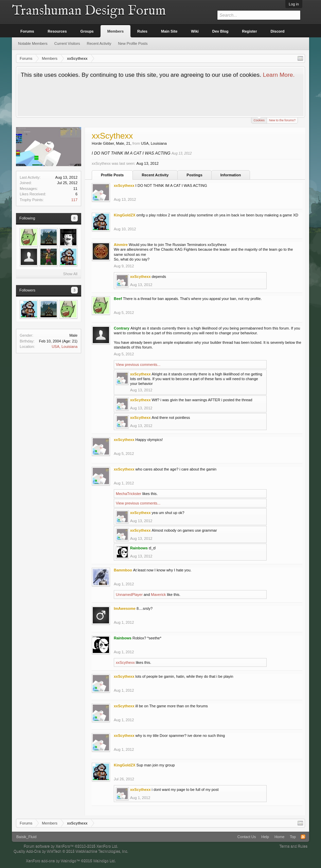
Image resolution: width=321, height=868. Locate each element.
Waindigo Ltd (104, 861)
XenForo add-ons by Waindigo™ (53, 861)
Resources (57, 31)
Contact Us (247, 837)
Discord (278, 31)
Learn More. (279, 75)
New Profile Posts (133, 43)
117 (74, 200)
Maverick (158, 595)
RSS (303, 837)
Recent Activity (155, 175)
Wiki (195, 31)
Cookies (259, 120)
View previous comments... (138, 365)
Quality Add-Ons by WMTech (71, 851)
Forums (27, 31)
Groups (87, 31)
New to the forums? (282, 120)
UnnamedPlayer (129, 595)
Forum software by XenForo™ (71, 846)
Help (265, 837)
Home (279, 837)
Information (231, 175)
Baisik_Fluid (26, 837)
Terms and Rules (293, 846)
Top (293, 837)
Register (250, 31)
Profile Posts (112, 175)
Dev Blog (220, 31)
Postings (194, 175)
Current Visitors (67, 43)
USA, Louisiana (65, 347)
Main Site (169, 31)
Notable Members (33, 43)
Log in (294, 4)
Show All (70, 274)
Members (115, 31)
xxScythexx (125, 662)
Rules (142, 31)
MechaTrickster (129, 494)
